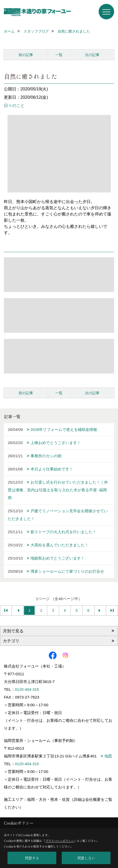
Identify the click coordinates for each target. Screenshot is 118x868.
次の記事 (92, 55)
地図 (108, 756)
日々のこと (14, 106)
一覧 (59, 55)
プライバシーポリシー (60, 841)
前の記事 (26, 55)
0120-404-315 (27, 689)
